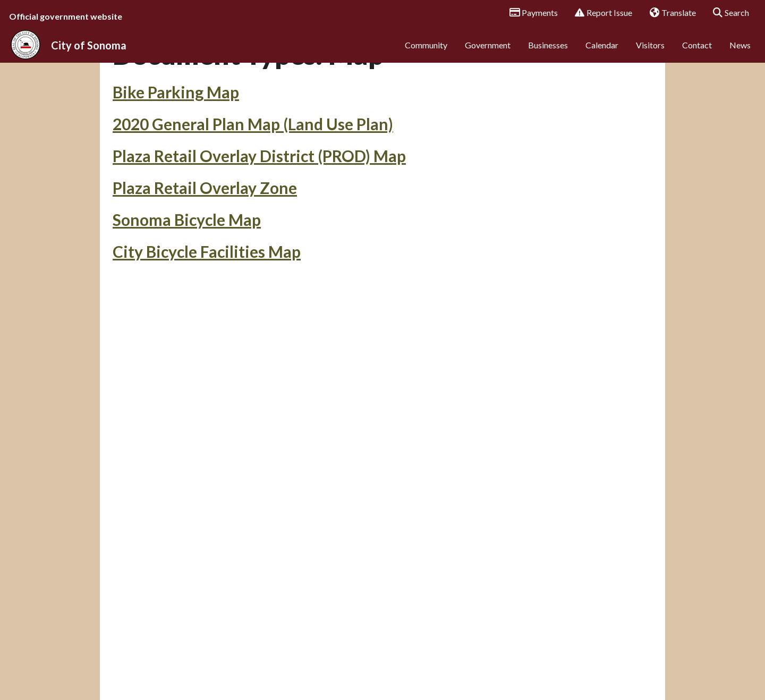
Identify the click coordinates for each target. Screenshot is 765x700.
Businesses (548, 52)
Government (488, 52)
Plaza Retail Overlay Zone (205, 251)
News (740, 52)
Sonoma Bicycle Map (187, 283)
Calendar (602, 52)
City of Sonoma (89, 52)
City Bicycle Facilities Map (207, 315)
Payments (530, 13)
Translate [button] (669, 13)
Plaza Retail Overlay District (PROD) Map (259, 220)
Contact (697, 52)
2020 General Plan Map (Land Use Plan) (253, 188)
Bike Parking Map (176, 156)
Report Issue (600, 13)
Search (728, 13)
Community (426, 52)
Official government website (66, 16)
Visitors (650, 52)
